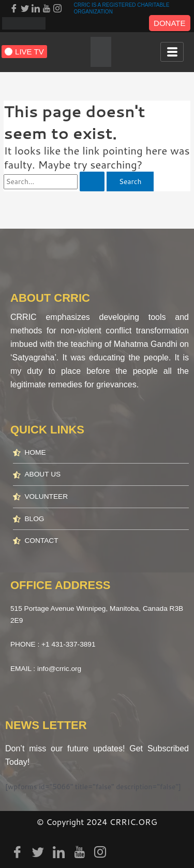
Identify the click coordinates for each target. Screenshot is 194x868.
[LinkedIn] (36, 7)
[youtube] (47, 7)
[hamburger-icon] (172, 52)
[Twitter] (25, 7)
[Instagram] (57, 7)
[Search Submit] (92, 181)
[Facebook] (14, 7)
